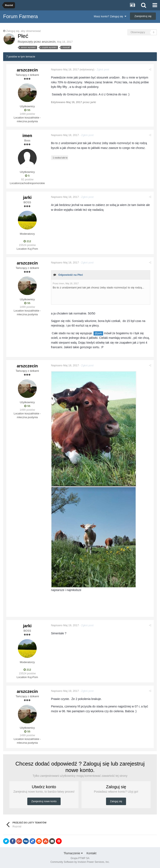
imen (27, 136)
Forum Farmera (21, 16)
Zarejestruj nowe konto (44, 801)
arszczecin (49, 42)
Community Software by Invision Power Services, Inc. (80, 862)
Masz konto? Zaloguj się (110, 16)
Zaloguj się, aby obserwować (24, 31)
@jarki (99, 333)
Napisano (65, 69)
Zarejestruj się (143, 16)
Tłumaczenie (73, 853)
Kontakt (91, 853)
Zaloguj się (116, 801)
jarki (27, 197)
